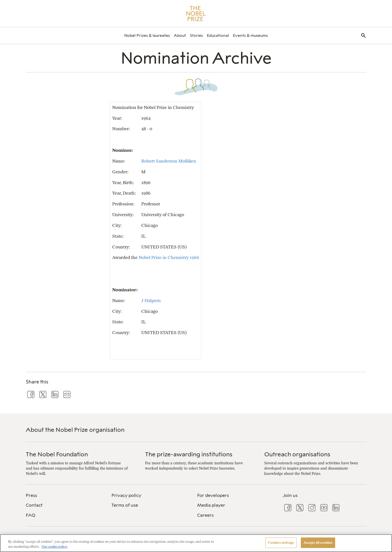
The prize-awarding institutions (189, 454)
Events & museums (250, 35)
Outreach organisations (297, 454)
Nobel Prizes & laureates (147, 35)
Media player (211, 505)
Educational (218, 35)
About (180, 35)
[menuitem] (147, 35)
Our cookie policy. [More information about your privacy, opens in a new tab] (55, 547)
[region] (196, 543)
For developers (213, 495)
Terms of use (125, 505)
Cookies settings (281, 543)
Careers (205, 515)
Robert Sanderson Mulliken (169, 161)
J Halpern (151, 300)
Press (31, 495)
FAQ (31, 515)
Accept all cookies (318, 543)
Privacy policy (126, 495)
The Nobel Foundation (57, 454)
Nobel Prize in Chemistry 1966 (169, 257)
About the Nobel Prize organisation (75, 430)
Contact (34, 505)
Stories (196, 35)
